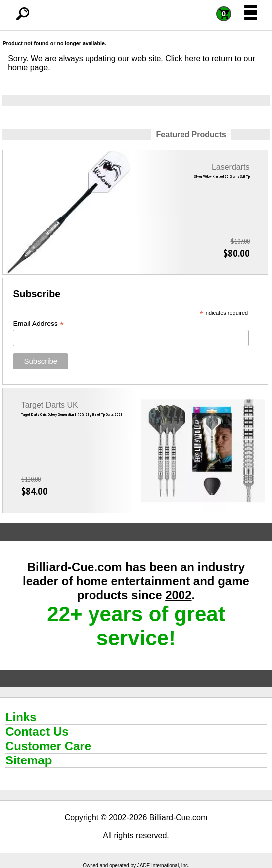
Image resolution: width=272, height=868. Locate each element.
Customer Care (48, 746)
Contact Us (37, 731)
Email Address (38, 324)
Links (21, 717)
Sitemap (29, 760)
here (192, 58)
